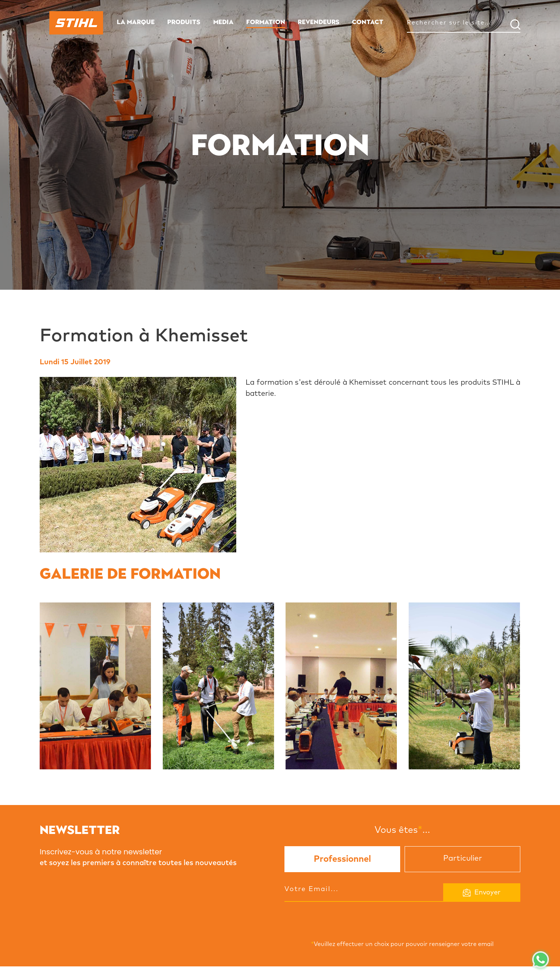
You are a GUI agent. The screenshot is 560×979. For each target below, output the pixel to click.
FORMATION (266, 22)
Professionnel (342, 859)
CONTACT (368, 22)
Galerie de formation (130, 574)
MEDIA (223, 22)
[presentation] (341, 919)
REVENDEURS (319, 22)
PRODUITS (184, 22)
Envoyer (482, 893)
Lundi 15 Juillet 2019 (75, 362)
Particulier (463, 858)
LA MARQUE (136, 22)
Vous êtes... (402, 830)
